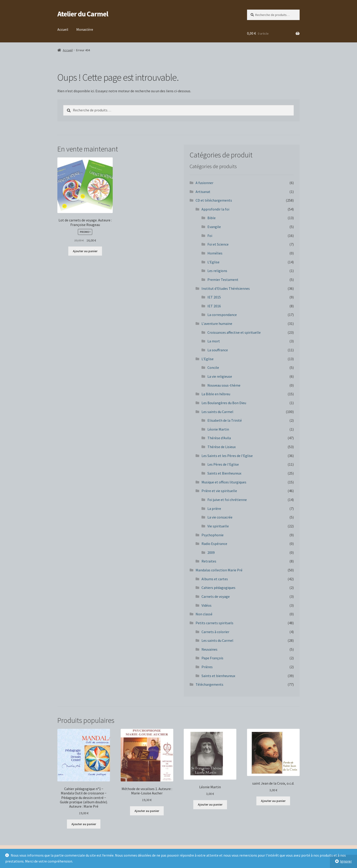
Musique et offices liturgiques (224, 482)
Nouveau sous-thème (224, 385)
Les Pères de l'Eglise (223, 464)
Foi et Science (218, 244)
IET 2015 (214, 297)
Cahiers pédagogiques (218, 588)
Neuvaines (209, 649)
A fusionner (204, 183)
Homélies (215, 253)
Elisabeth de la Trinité (225, 420)
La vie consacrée (220, 517)
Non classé (204, 614)
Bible (212, 218)
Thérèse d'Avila (219, 438)
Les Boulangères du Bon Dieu (224, 403)
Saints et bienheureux (218, 676)
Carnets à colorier (215, 632)
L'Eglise (213, 262)
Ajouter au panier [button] (85, 251)
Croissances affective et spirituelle (234, 332)
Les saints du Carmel (217, 412)
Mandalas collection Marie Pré (219, 570)
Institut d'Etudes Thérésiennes (226, 288)
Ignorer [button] (346, 861)
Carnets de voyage (216, 596)
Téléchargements (209, 684)
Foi (210, 236)
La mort (214, 341)
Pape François (212, 658)
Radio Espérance (214, 544)
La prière (214, 508)
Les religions (217, 271)
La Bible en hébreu (216, 394)
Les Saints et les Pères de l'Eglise (227, 456)
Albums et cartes (215, 579)
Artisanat (203, 192)
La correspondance (222, 315)
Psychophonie (213, 535)
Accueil (63, 29)
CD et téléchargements (214, 200)
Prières (207, 667)
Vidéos (207, 605)
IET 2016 (214, 306)
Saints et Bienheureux (224, 473)
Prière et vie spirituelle (219, 491)
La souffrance (218, 350)
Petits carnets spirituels (214, 623)
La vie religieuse (220, 376)
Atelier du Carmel (83, 14)
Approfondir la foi (215, 209)
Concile (213, 367)
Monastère (85, 29)
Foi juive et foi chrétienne (227, 500)
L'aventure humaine (217, 324)
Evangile (214, 227)
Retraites (209, 561)
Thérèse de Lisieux (222, 447)
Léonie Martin (218, 429)
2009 (211, 552)
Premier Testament (223, 280)
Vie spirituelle (218, 526)
